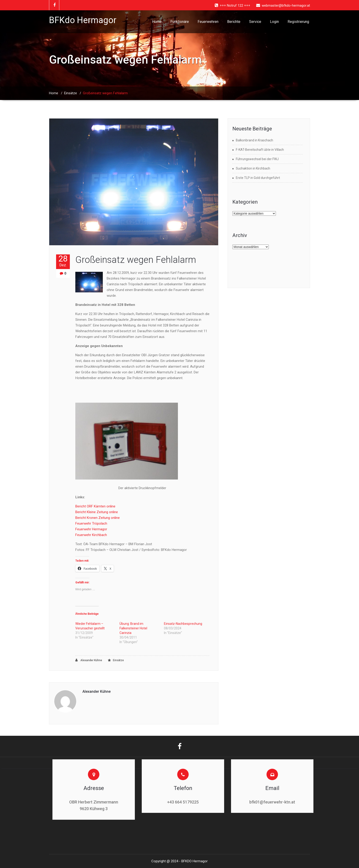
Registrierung (298, 22)
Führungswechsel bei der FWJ (257, 159)
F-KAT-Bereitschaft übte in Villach (260, 150)
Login (274, 22)
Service (255, 22)
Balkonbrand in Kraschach (254, 140)
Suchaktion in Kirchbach (253, 168)
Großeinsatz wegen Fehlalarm (136, 260)
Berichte (234, 22)
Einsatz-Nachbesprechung (183, 624)
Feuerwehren (208, 22)
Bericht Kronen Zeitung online (98, 518)
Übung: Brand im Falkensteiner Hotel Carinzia (133, 628)
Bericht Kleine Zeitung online (97, 512)
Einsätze (71, 93)
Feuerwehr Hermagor (91, 529)
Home (157, 22)
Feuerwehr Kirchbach (91, 535)
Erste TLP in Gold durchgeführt (258, 178)
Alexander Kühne (89, 660)
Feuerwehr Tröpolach (91, 523)
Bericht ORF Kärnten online (95, 506)
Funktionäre (180, 22)
